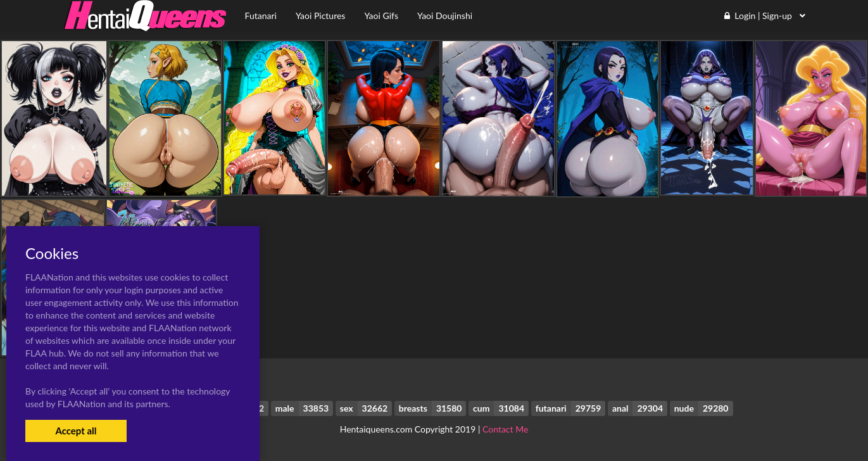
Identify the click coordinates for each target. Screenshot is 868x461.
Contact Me (505, 429)
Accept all (76, 431)
